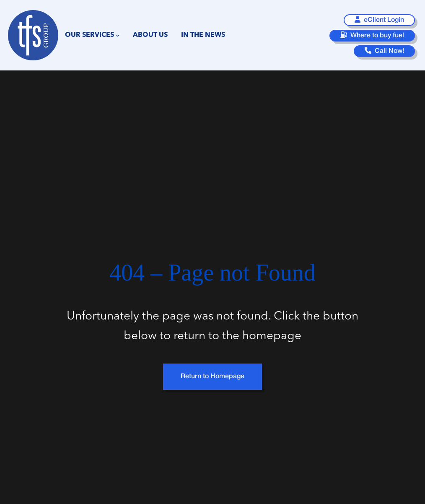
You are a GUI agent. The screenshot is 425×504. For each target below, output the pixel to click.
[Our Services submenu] (118, 35)
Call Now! (384, 51)
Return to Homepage (212, 377)
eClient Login (379, 19)
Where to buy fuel (372, 35)
